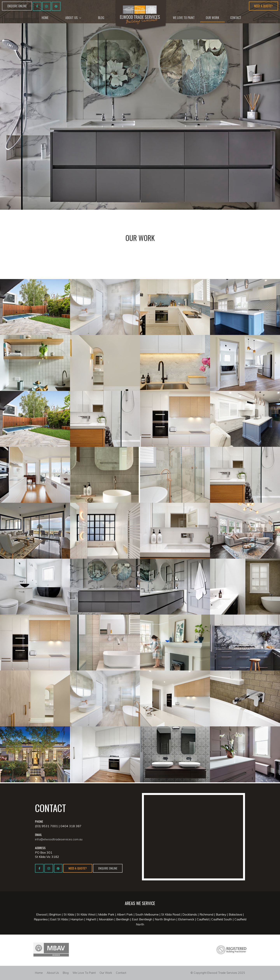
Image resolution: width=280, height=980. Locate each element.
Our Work (106, 973)
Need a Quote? (263, 6)
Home (39, 973)
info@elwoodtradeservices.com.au (59, 839)
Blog (66, 973)
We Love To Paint (84, 973)
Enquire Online (17, 6)
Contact (121, 973)
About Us (53, 973)
